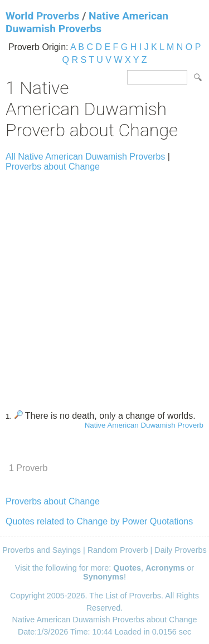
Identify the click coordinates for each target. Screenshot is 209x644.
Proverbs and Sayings (42, 550)
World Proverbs (42, 16)
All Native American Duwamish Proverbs (85, 157)
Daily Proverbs (181, 550)
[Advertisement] (104, 286)
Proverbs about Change (53, 167)
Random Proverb (118, 550)
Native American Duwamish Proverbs (87, 22)
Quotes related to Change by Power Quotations (99, 521)
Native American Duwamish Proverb (144, 425)
